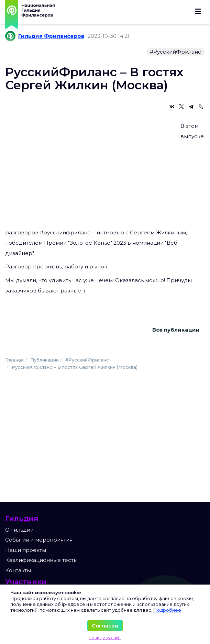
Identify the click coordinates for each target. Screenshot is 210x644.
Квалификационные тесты (41, 560)
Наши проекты (26, 550)
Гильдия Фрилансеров (51, 36)
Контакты (18, 570)
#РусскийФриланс (175, 52)
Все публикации (176, 330)
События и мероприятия (39, 540)
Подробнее (167, 610)
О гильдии (19, 530)
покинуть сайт (105, 637)
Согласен (105, 626)
